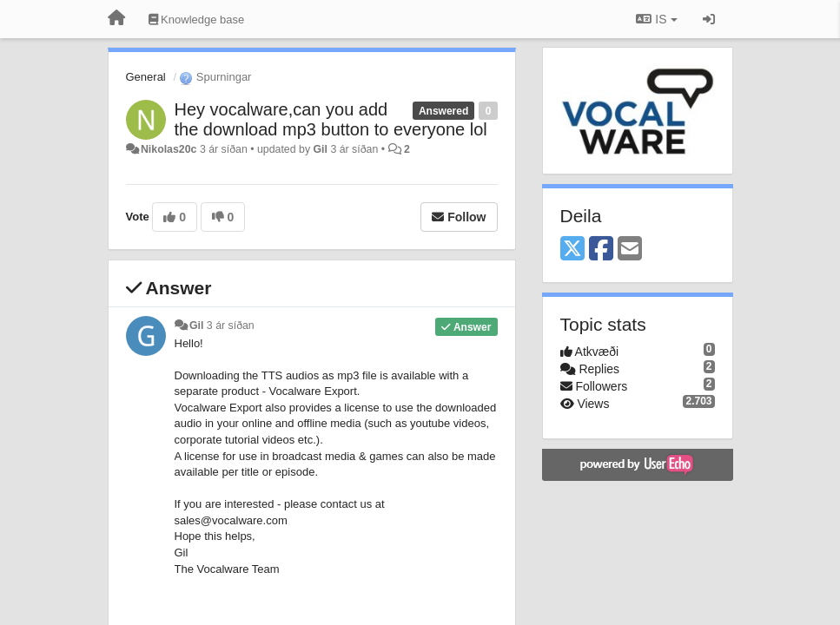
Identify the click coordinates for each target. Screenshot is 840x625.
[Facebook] (601, 250)
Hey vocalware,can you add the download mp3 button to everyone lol (331, 119)
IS (656, 19)
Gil (321, 149)
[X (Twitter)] (572, 250)
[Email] (630, 250)
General (146, 77)
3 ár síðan (231, 326)
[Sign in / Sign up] (709, 19)
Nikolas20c (169, 149)
